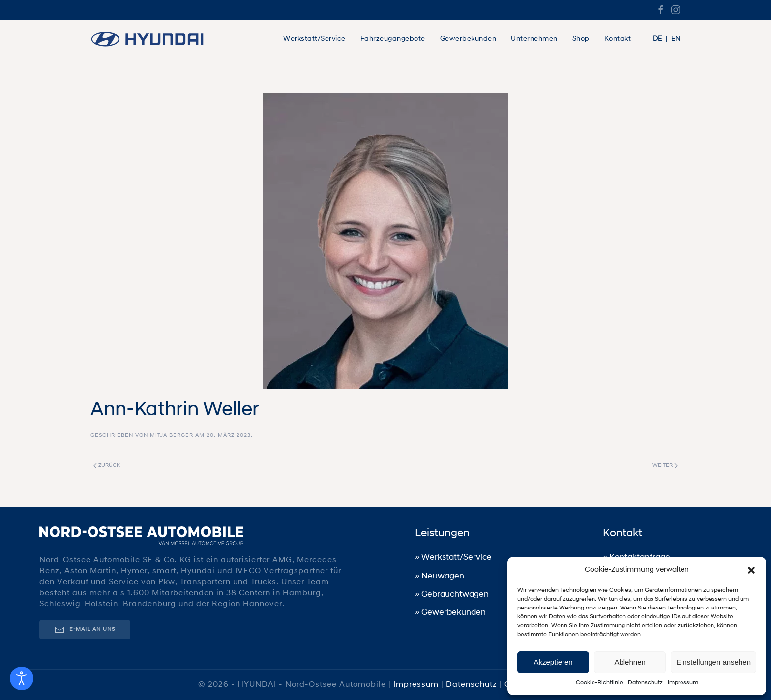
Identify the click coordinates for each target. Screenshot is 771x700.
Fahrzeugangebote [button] (393, 39)
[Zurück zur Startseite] (152, 39)
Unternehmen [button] (534, 39)
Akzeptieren (553, 662)
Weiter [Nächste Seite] (665, 466)
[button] (751, 570)
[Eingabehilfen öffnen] (22, 678)
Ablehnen (630, 662)
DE (657, 39)
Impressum (683, 683)
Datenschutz (645, 683)
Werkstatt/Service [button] (314, 39)
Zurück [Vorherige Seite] (107, 466)
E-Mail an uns (84, 630)
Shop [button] (581, 39)
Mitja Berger (172, 436)
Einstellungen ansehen (713, 662)
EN (676, 39)
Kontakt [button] (618, 39)
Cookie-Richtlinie (599, 683)
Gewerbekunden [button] (468, 39)
